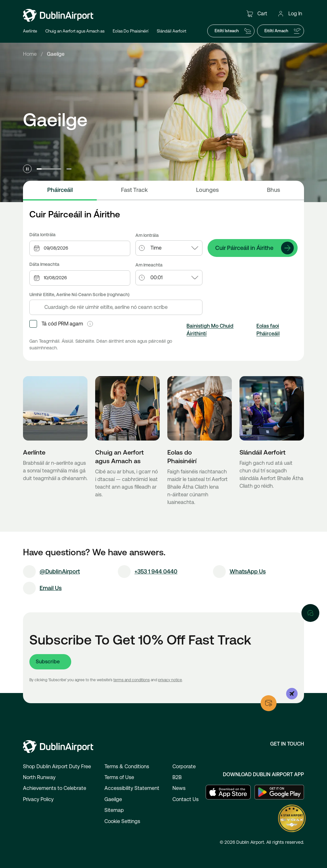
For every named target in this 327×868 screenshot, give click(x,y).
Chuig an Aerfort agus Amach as (75, 31)
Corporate (184, 766)
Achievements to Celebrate (55, 788)
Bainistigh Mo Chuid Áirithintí (210, 330)
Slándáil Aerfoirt (171, 31)
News (179, 788)
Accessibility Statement (132, 788)
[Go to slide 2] (69, 169)
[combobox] (87, 248)
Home (30, 54)
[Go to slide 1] (49, 169)
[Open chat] (310, 613)
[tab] (60, 191)
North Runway (39, 777)
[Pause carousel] (27, 169)
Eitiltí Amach (283, 31)
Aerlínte (30, 31)
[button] (90, 324)
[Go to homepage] (58, 15)
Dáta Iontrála (42, 235)
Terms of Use (119, 777)
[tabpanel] (163, 284)
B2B (177, 777)
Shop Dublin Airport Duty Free (57, 766)
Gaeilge (113, 799)
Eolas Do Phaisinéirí (131, 31)
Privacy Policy (38, 799)
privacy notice (170, 680)
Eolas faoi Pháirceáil (268, 330)
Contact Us (186, 799)
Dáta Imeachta (44, 264)
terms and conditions (132, 680)
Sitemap (114, 810)
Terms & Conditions (127, 766)
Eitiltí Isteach (233, 31)
